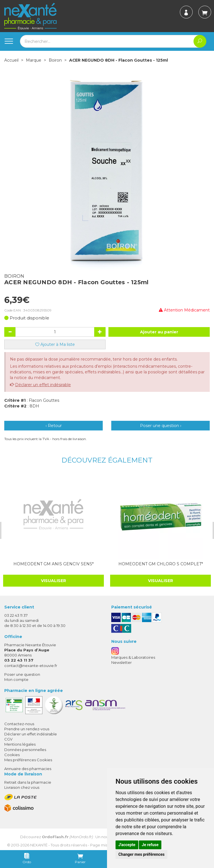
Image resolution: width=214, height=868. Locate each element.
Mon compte (16, 679)
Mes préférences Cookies (28, 760)
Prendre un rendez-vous (27, 729)
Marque (34, 60)
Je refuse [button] (150, 845)
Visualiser (53, 580)
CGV (8, 739)
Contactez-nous (19, 723)
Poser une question (22, 674)
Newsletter (122, 662)
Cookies (12, 754)
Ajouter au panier (159, 332)
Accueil (11, 60)
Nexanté (39, 845)
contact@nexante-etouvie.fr (31, 665)
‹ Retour (54, 426)
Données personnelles (25, 749)
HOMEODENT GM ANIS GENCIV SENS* (53, 564)
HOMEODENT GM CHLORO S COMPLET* (160, 564)
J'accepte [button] (127, 845)
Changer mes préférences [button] (141, 854)
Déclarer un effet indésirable (43, 385)
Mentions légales (20, 744)
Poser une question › (161, 426)
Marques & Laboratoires (133, 657)
